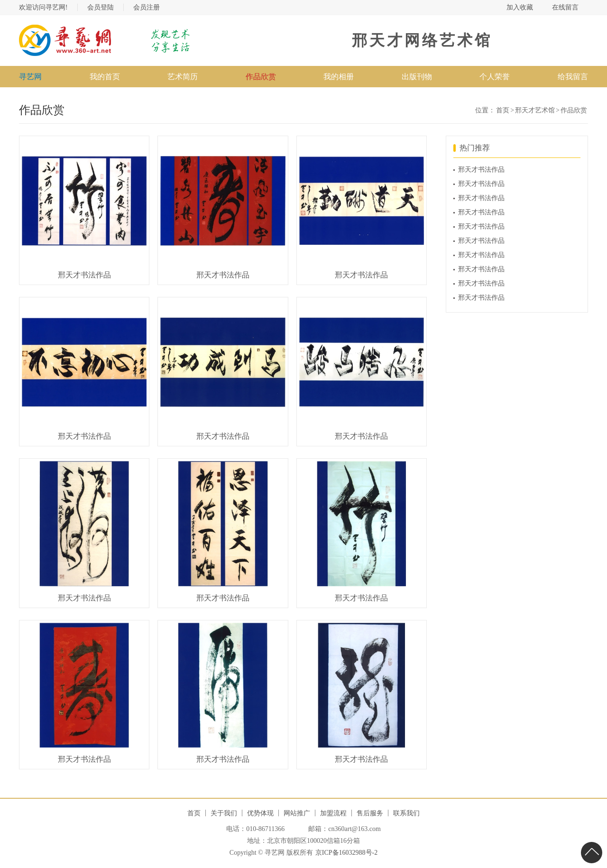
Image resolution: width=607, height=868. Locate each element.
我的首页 (105, 77)
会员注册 (147, 7)
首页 (503, 110)
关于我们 (224, 813)
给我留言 (573, 77)
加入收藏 (520, 7)
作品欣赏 (574, 110)
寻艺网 (30, 77)
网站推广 (297, 813)
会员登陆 (101, 7)
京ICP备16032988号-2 (346, 853)
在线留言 (565, 7)
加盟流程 (333, 813)
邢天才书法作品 (481, 170)
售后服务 (370, 813)
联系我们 (406, 813)
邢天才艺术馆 (535, 110)
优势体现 (260, 813)
